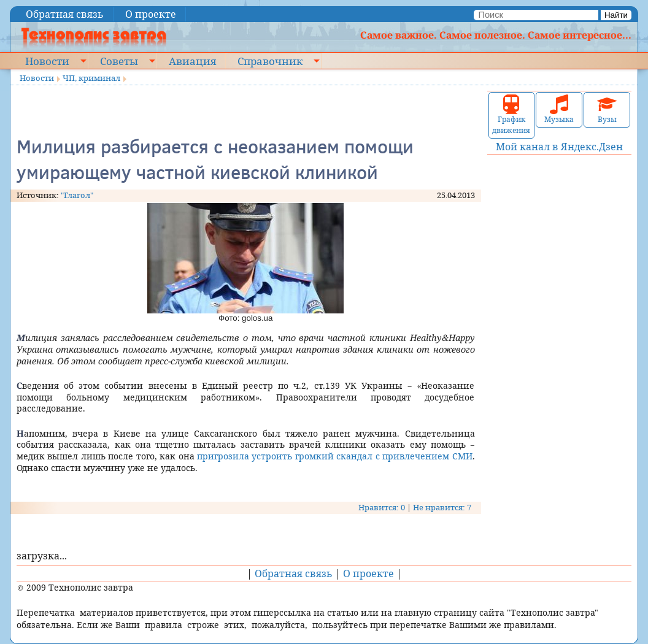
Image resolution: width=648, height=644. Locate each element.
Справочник (270, 61)
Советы (119, 61)
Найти (616, 15)
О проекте (151, 14)
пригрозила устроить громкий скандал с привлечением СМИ (334, 456)
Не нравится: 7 (442, 507)
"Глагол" (77, 195)
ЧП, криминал (91, 78)
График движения (511, 115)
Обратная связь (65, 14)
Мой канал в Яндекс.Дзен (559, 147)
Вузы (607, 109)
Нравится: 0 (382, 507)
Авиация (192, 61)
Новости (47, 61)
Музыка (559, 109)
